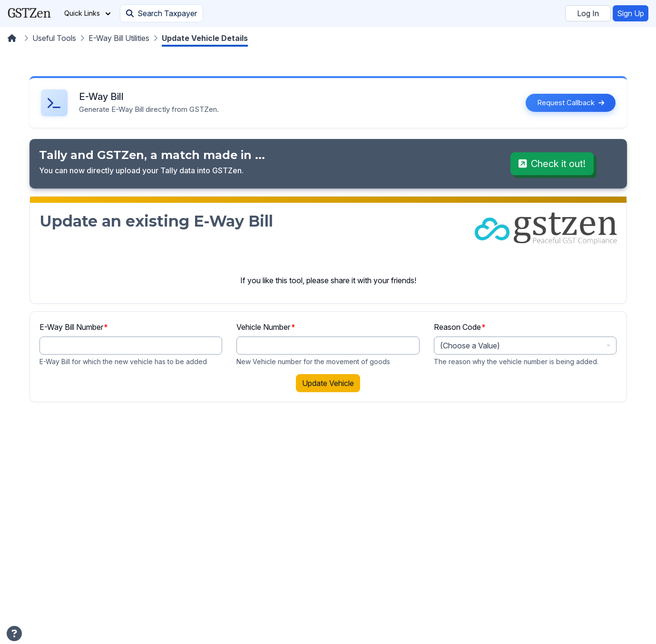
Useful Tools (54, 38)
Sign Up (631, 13)
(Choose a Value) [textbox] (470, 346)
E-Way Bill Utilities (119, 38)
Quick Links (87, 13)
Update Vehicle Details (205, 38)
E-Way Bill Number (74, 327)
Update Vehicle (328, 383)
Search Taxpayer (162, 13)
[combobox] (525, 346)
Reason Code (460, 327)
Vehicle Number (266, 327)
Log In (588, 13)
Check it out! (552, 164)
